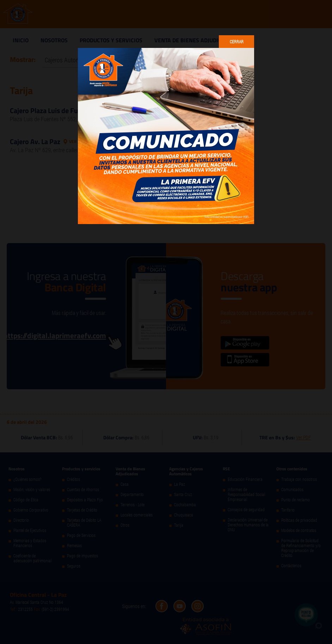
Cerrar (237, 42)
